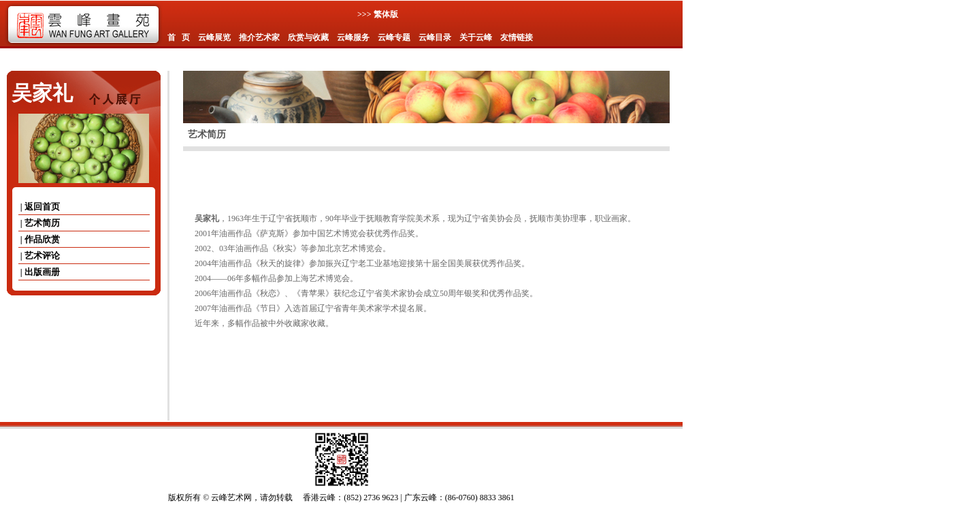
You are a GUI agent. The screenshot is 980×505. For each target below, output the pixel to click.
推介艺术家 (259, 37)
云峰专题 (394, 37)
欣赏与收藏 (308, 37)
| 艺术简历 (39, 223)
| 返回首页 (39, 207)
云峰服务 (353, 37)
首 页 (179, 37)
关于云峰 (476, 37)
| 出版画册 (39, 272)
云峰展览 (214, 37)
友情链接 (517, 37)
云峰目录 (435, 37)
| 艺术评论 (39, 256)
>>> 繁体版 (378, 14)
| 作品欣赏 (39, 239)
